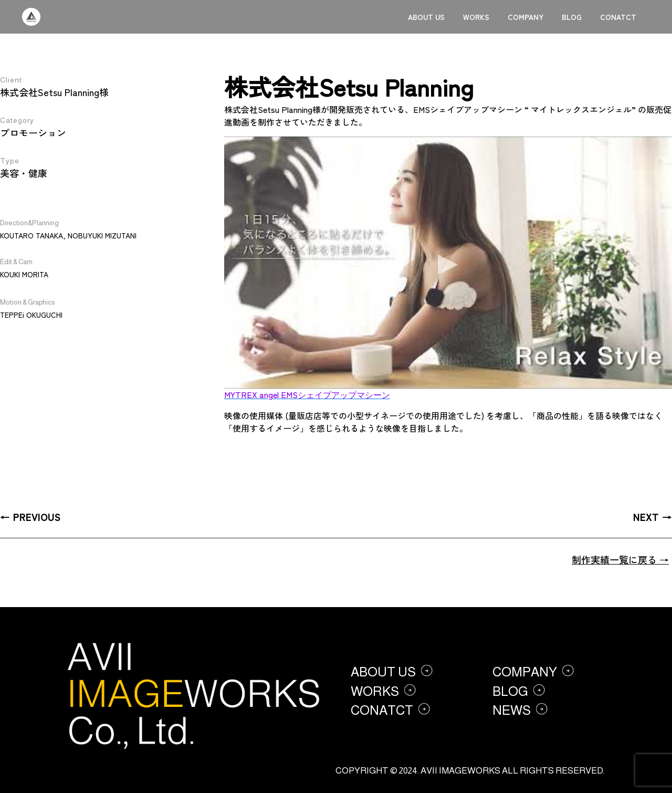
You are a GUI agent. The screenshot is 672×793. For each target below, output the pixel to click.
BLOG (572, 17)
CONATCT (618, 17)
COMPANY (526, 17)
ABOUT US (426, 17)
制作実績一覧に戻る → (620, 559)
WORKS (476, 17)
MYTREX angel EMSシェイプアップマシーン (307, 394)
